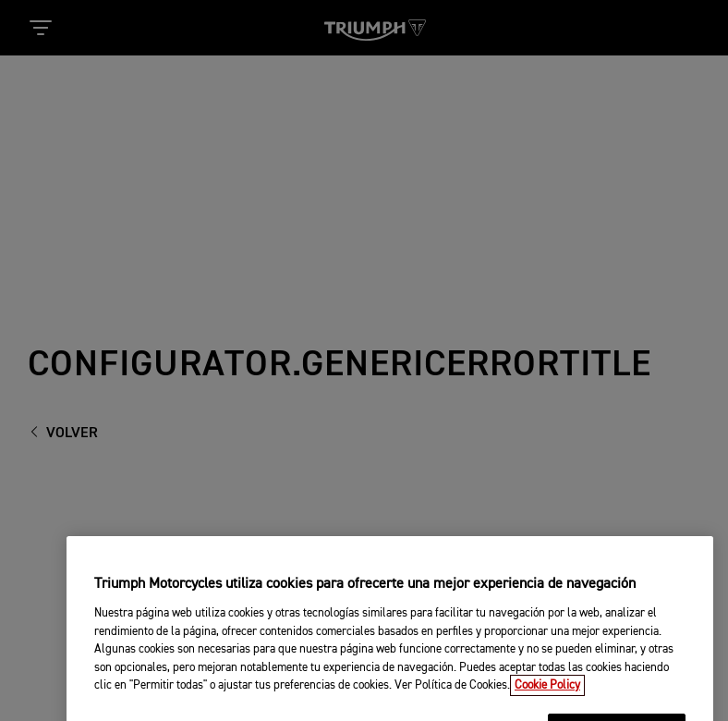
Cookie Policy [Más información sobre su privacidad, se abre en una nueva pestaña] (547, 695)
